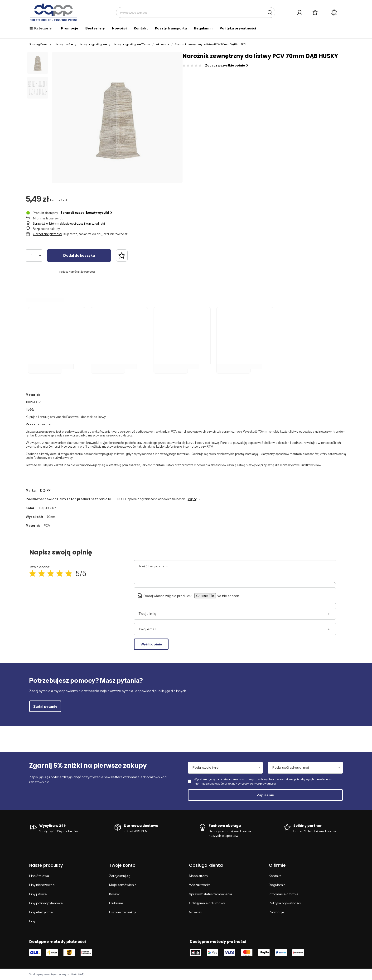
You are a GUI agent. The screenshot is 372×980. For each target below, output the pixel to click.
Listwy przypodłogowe (93, 44)
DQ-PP (45, 490)
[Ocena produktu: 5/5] (69, 574)
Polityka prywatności (238, 28)
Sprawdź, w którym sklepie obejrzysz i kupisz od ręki (69, 223)
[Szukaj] (270, 12)
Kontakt (141, 28)
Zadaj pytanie (45, 706)
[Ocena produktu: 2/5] (42, 574)
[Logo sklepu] (54, 13)
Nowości (119, 28)
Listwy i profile (64, 44)
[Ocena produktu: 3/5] (51, 574)
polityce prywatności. (263, 784)
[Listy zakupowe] (315, 12)
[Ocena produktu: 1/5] (33, 574)
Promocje (70, 28)
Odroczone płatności (47, 234)
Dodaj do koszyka (79, 255)
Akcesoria (162, 44)
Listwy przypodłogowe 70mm (131, 44)
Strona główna (38, 44)
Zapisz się (265, 795)
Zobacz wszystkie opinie (227, 65)
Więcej (193, 499)
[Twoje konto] (300, 12)
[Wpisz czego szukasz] (196, 12)
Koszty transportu (171, 28)
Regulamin (203, 28)
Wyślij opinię (151, 644)
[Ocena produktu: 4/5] (60, 574)
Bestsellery (95, 28)
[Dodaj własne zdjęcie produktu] (235, 596)
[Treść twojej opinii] (235, 572)
